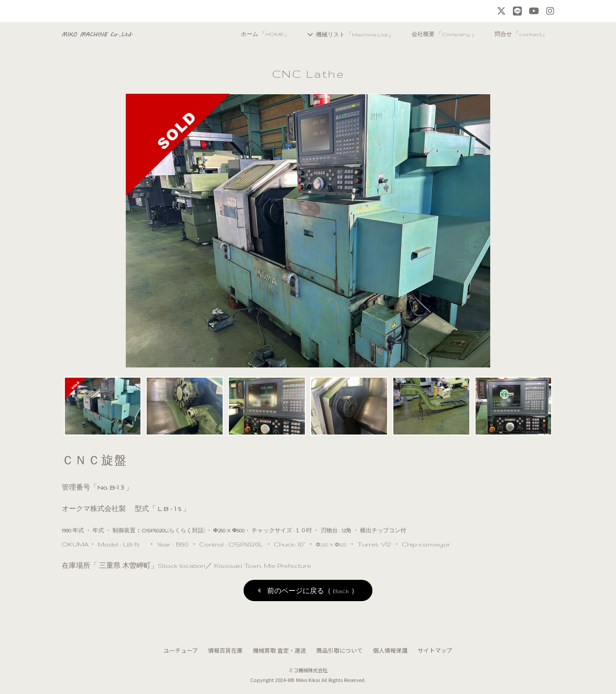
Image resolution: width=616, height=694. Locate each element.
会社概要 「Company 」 (440, 34)
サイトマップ (435, 650)
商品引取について (340, 650)
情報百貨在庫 (225, 650)
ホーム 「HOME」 (254, 34)
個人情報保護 (390, 650)
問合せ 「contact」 (519, 34)
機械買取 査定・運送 (280, 650)
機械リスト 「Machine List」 (347, 34)
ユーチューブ (181, 650)
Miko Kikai (308, 680)
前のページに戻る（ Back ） (313, 591)
